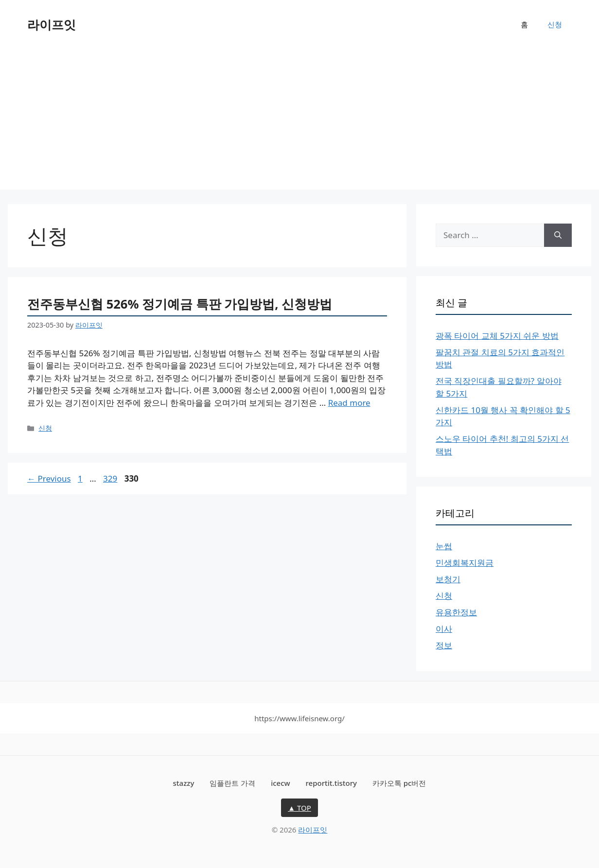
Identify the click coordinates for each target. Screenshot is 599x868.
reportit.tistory (331, 783)
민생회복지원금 (465, 563)
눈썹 (444, 546)
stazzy (184, 783)
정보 (444, 645)
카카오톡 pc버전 (399, 783)
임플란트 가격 (232, 783)
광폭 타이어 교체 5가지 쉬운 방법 (497, 336)
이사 (444, 629)
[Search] (558, 235)
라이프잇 (52, 24)
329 (111, 478)
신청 (555, 24)
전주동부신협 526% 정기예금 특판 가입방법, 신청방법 (180, 304)
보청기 (448, 579)
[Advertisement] (299, 122)
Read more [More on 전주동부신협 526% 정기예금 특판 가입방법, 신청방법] (349, 403)
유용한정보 (456, 612)
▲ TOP (299, 808)
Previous (49, 478)
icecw (281, 783)
